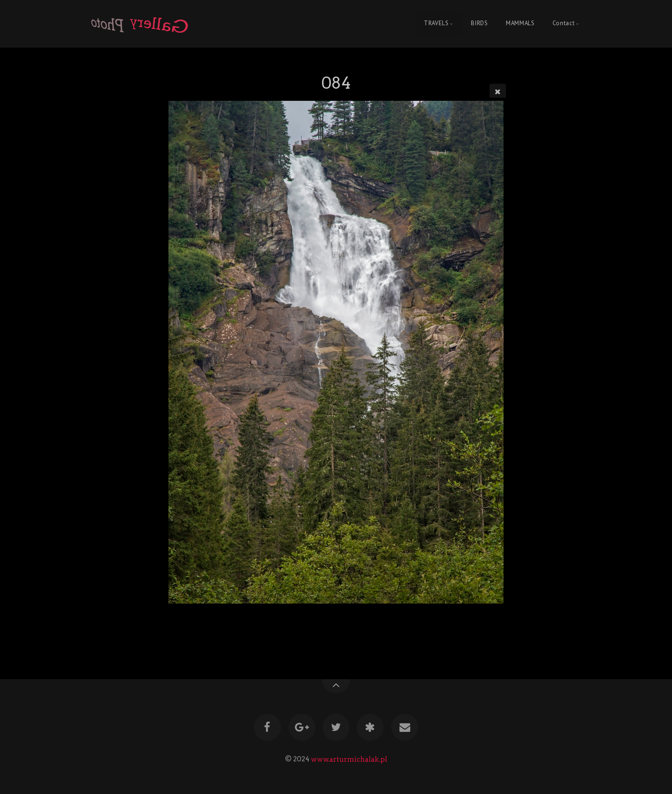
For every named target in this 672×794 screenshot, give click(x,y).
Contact (563, 24)
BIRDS (479, 24)
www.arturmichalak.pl (349, 759)
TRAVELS (436, 24)
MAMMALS (520, 24)
